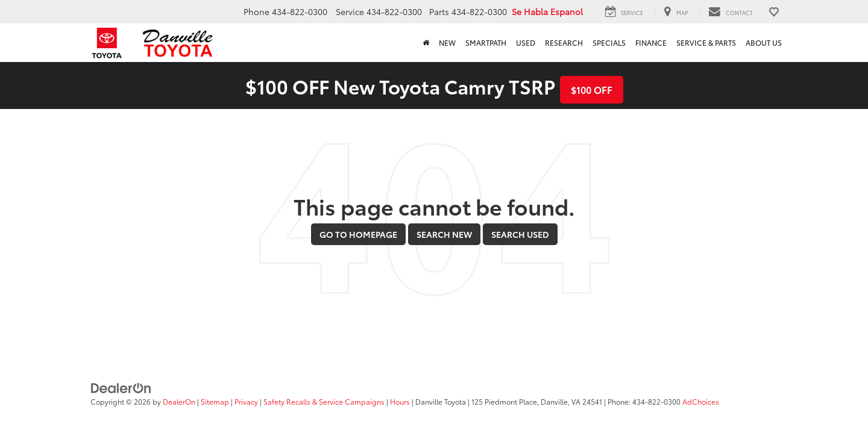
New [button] (447, 42)
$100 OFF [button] (592, 89)
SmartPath (486, 42)
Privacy (246, 401)
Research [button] (564, 42)
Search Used (520, 234)
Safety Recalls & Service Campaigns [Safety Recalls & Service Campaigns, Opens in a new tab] (324, 401)
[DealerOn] (121, 387)
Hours (400, 401)
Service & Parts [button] (706, 42)
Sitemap (215, 401)
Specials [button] (609, 42)
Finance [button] (651, 42)
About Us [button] (764, 42)
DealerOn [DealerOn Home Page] (179, 401)
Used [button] (526, 42)
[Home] (426, 43)
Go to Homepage (358, 234)
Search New (444, 234)
